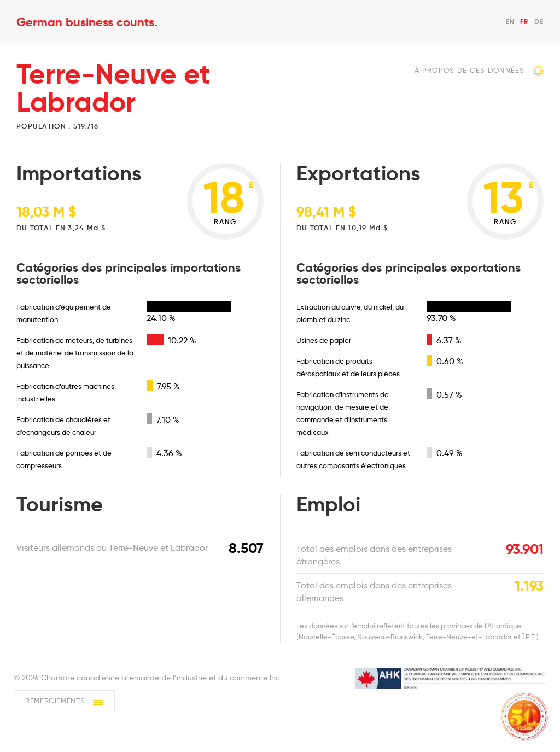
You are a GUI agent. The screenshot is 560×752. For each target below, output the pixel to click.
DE (539, 22)
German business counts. (87, 22)
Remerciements (64, 702)
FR (524, 22)
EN (510, 22)
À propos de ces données (479, 70)
